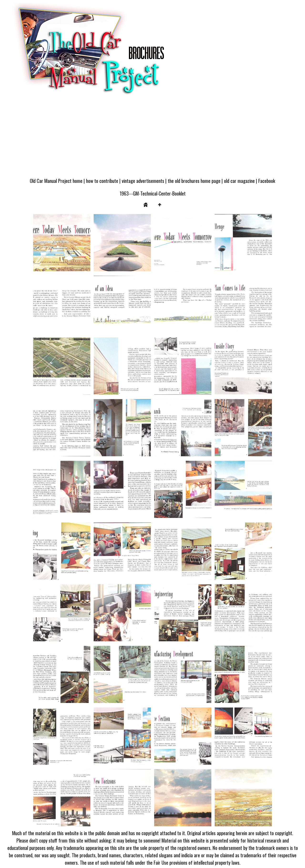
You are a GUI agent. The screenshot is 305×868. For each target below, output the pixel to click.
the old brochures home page (194, 181)
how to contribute (102, 181)
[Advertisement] (152, 139)
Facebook (267, 181)
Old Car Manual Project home (56, 181)
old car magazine (239, 181)
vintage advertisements (143, 181)
